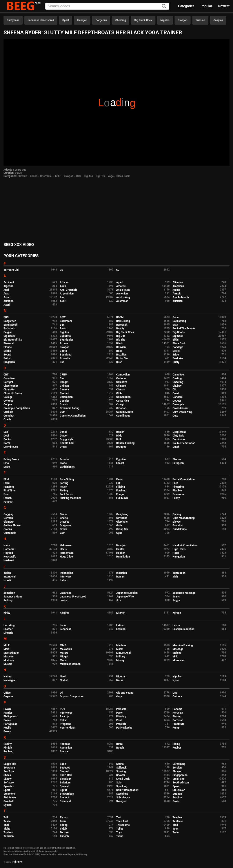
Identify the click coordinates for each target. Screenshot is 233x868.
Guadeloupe (180, 529)
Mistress (9, 660)
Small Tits (178, 779)
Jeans (176, 597)
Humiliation (123, 557)
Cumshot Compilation (73, 416)
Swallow (177, 798)
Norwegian (10, 680)
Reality (8, 744)
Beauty (120, 328)
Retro (119, 744)
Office (7, 693)
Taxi (119, 817)
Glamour (9, 522)
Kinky (7, 613)
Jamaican (9, 593)
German (8, 518)
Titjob (63, 829)
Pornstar (178, 720)
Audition (8, 301)
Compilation (123, 397)
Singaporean (180, 775)
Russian (200, 20)
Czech (7, 419)
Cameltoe (178, 375)
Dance (64, 432)
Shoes (7, 775)
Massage (178, 649)
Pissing (177, 716)
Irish (175, 577)
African (64, 282)
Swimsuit (65, 801)
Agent (120, 282)
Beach (64, 328)
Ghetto (64, 518)
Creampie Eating (70, 408)
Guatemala (10, 533)
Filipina (121, 487)
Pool (119, 720)
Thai (6, 825)
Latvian (177, 625)
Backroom (66, 321)
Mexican (9, 657)
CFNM (63, 375)
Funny (176, 498)
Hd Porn (17, 862)
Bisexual (9, 343)
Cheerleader (11, 386)
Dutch (176, 447)
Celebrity (122, 382)
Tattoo (64, 817)
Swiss (176, 801)
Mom (63, 660)
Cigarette (9, 390)
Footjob (121, 494)
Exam (7, 467)
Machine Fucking (183, 645)
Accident (9, 282)
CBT (6, 375)
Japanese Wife (125, 597)
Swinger (121, 801)
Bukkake (178, 358)
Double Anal (67, 443)
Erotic (63, 463)
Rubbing (8, 751)
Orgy (119, 697)
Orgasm (8, 697)
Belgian (8, 332)
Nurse (120, 680)
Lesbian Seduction (184, 629)
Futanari (8, 502)
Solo (119, 783)
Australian (122, 301)
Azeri (7, 305)
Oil (61, 693)
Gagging (8, 514)
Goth (119, 525)
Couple (8, 404)
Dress (63, 447)
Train (176, 832)
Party (119, 713)
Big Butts (65, 336)
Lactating (9, 625)
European (178, 463)
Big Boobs (179, 332)
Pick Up (64, 716)
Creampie (178, 404)
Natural (8, 677)
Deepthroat (179, 432)
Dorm (7, 443)
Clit (175, 390)
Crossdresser (180, 408)
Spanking (122, 786)
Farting (64, 483)
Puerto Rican (67, 728)
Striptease (10, 798)
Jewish (64, 600)
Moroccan (178, 660)
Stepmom (9, 794)
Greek (63, 529)
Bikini (176, 340)
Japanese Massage (184, 593)
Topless (8, 832)
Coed (176, 393)
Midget (64, 657)
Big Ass (88, 176)
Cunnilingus (123, 416)
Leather (8, 629)
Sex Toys (9, 771)
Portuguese (10, 724)
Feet (175, 483)
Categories (186, 6)
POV (62, 709)
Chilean (64, 386)
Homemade (67, 553)
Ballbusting (179, 321)
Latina (120, 625)
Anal (6, 290)
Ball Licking (123, 321)
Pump (176, 728)
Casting (177, 378)
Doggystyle (66, 439)
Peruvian (178, 713)
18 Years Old (11, 270)
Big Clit (121, 336)
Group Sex (122, 529)
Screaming (179, 764)
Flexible (22, 176)
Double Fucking (125, 443)
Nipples (165, 20)
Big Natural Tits (13, 340)
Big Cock (178, 336)
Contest (8, 401)
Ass (62, 297)
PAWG (7, 709)
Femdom (9, 487)
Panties (8, 713)
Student (64, 798)
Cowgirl (121, 404)
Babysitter (10, 321)
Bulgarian (9, 362)
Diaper (64, 436)
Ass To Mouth (181, 297)
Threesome (123, 825)
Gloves (177, 522)
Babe (176, 317)
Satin (63, 764)
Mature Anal (124, 653)
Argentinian (67, 294)
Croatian (121, 408)
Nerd (63, 677)
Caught (64, 382)
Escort (120, 463)
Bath (175, 325)
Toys (119, 832)
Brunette (65, 358)
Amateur (121, 286)
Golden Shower (13, 525)
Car (62, 378)
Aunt (63, 301)
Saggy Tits (10, 764)
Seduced (65, 768)
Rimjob (8, 748)
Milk (175, 657)
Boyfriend (66, 355)
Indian (7, 573)
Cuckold (8, 412)
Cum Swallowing (182, 412)
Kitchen (121, 613)
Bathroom (9, 328)
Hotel (176, 553)
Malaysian (66, 649)
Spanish (65, 786)
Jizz (119, 600)
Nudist (64, 680)
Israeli (7, 580)
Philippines (10, 716)
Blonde (8, 347)
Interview (65, 577)
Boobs (34, 176)
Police (7, 720)
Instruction (179, 573)
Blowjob (183, 20)
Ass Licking (123, 297)
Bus (62, 362)
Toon (176, 829)
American (178, 286)
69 (118, 270)
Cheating (121, 20)
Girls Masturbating (184, 518)
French (8, 498)
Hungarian (179, 557)
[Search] (164, 6)
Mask (120, 649)
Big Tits (100, 176)
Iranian (120, 577)
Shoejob (177, 771)
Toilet (120, 829)
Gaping (177, 514)
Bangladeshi (11, 325)
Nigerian (121, 677)
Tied (175, 825)
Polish (64, 720)
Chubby (177, 386)
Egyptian (121, 459)
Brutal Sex (122, 358)
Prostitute (178, 724)
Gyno (119, 533)
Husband (9, 560)
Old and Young (125, 693)
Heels (63, 549)
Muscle (8, 664)
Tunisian (9, 836)
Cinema (64, 390)
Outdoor (177, 697)
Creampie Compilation (17, 408)
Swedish (9, 801)
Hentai (120, 549)
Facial (120, 479)
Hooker (121, 553)
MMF (63, 645)
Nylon (176, 680)
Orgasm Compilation (72, 697)
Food (6, 494)
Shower (121, 775)
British (7, 358)
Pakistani (122, 709)
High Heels (179, 549)
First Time (10, 491)
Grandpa (177, 525)
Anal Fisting (123, 290)
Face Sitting (67, 479)
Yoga (111, 176)
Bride (176, 355)
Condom (177, 397)
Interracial (46, 176)
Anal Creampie (68, 290)
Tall (6, 817)
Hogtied (8, 553)
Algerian (8, 286)
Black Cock (123, 176)
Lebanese (66, 629)
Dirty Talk (178, 436)
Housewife (10, 557)
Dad (6, 432)
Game (63, 514)
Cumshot (9, 416)
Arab (6, 294)
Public (7, 728)
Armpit (177, 294)
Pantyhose (13, 20)
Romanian (66, 748)
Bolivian (121, 347)
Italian (64, 580)
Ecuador (65, 459)
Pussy (7, 731)
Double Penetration (184, 443)
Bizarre (64, 343)
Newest (224, 6)
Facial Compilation (184, 479)
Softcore (9, 783)
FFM (6, 479)
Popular (206, 6)
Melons (177, 653)
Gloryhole (122, 522)
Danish (120, 432)
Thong (64, 825)
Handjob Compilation (185, 545)
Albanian (178, 282)
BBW (63, 317)
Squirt (63, 790)
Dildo (119, 436)
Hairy (7, 545)
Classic (121, 390)
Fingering (178, 487)
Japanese (66, 593)
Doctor (7, 439)
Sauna (120, 764)
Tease (7, 821)
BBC (6, 317)
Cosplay (218, 20)
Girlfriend (122, 518)
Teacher (177, 817)
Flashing (121, 491)
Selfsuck (121, 768)
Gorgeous (101, 20)
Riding (176, 744)
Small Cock (123, 779)
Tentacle (178, 821)
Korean (177, 613)
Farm (7, 483)
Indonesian (66, 573)
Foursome (178, 494)
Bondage (178, 347)
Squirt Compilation (127, 790)
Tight (7, 829)
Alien (63, 286)
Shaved (64, 771)
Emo (6, 463)
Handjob (82, 20)
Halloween (66, 545)
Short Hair (66, 775)
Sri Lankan (179, 790)
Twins (120, 836)
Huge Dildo (66, 557)
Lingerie (8, 633)
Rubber (177, 748)
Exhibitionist (67, 467)
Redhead (65, 744)
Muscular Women (70, 664)
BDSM (120, 317)
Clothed (64, 393)
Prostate (121, 724)
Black (120, 343)
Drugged (121, 447)
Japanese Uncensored (41, 20)
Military (121, 657)
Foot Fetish (66, 494)
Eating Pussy (11, 459)
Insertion (122, 573)
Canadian (9, 378)
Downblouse (11, 447)
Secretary (9, 768)
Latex (63, 625)
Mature (64, 653)
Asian (7, 297)
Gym (63, 533)
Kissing (64, 613)
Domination (179, 439)
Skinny (7, 779)
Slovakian (66, 779)
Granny (8, 529)
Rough (120, 748)
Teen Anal (122, 821)
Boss (119, 351)
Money (120, 660)
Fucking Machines (71, 498)
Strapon (177, 794)
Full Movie (122, 498)
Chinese (121, 386)
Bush (119, 362)
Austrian (178, 301)
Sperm (176, 786)
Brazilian (121, 355)
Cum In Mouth (125, 412)
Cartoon (121, 378)
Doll (119, 439)
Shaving (121, 771)
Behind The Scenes (184, 328)
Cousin (64, 404)
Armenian (122, 294)
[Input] (107, 6)
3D (61, 270)
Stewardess (67, 794)
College (8, 397)
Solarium (65, 783)
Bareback (122, 325)
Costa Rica (123, 401)
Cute (175, 416)
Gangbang (122, 514)
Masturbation (11, 653)
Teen (63, 821)
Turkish (64, 836)
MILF (58, 176)
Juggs (176, 600)
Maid (6, 649)
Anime (176, 290)
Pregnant (65, 724)
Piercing (121, 716)
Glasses (65, 522)
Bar (62, 325)
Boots (63, 351)
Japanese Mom (13, 597)
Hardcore (9, 549)
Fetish (63, 487)
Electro (177, 459)
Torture (64, 832)
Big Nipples (67, 340)
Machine (121, 645)
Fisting (64, 491)
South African (181, 783)
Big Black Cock (143, 20)
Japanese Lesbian (127, 593)
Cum (63, 412)
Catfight (8, 382)
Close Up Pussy (13, 393)
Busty (176, 362)
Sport (66, 20)
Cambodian (123, 375)
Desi (6, 436)
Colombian (66, 397)
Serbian (177, 768)
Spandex (9, 786)
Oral (79, 176)
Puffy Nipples (124, 728)
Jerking (8, 600)
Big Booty (9, 336)
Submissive (123, 798)
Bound (7, 355)
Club (119, 393)
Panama (177, 709)
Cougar (177, 401)
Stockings (122, 794)
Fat (118, 483)
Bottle (176, 351)
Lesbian (121, 629)
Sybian (8, 805)
